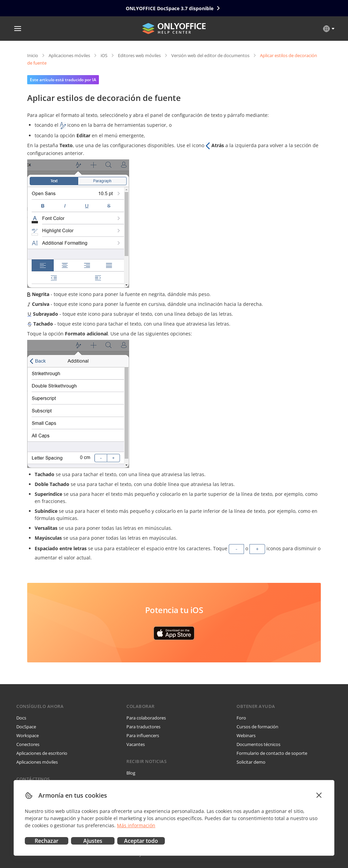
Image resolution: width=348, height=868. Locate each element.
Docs (21, 718)
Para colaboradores (146, 718)
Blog (131, 773)
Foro (241, 718)
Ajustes (93, 841)
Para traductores (143, 727)
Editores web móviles (139, 55)
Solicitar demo (251, 762)
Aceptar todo (141, 841)
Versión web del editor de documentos (210, 55)
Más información (136, 825)
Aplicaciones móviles (69, 55)
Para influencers (143, 735)
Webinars (246, 735)
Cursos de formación (257, 727)
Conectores (28, 744)
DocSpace (26, 727)
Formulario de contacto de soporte (272, 753)
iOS (104, 55)
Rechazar (47, 841)
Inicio (33, 55)
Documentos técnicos (258, 744)
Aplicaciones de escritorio (42, 753)
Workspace (28, 735)
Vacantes (136, 744)
